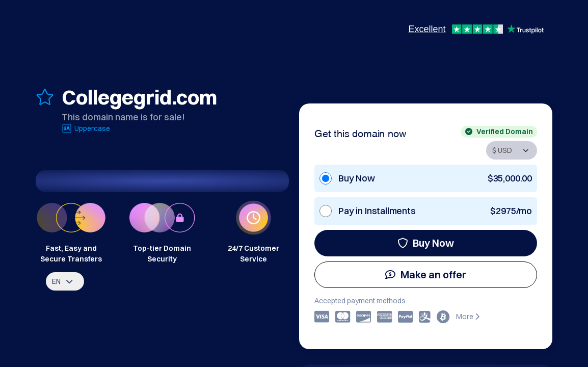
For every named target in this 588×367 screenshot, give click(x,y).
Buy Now (426, 243)
